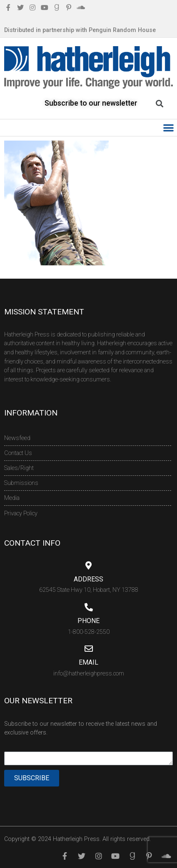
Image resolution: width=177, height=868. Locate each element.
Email (88, 662)
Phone (88, 621)
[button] (169, 128)
